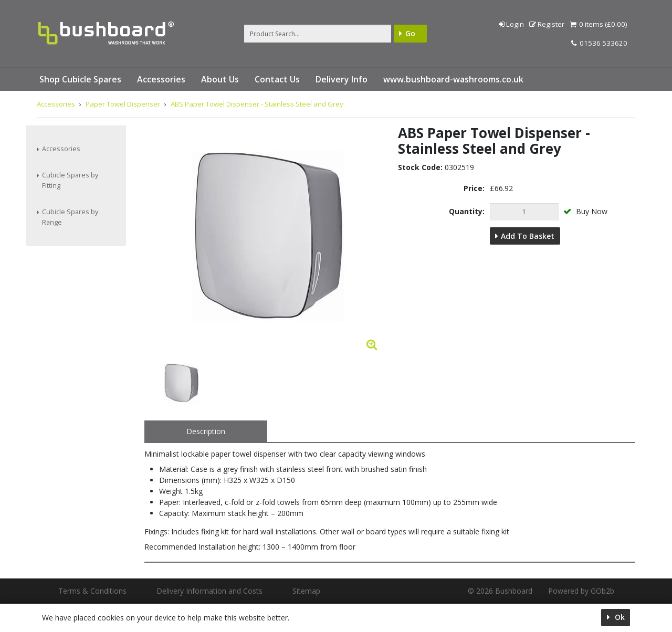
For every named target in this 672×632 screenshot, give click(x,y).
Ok (619, 617)
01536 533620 (599, 43)
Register (547, 24)
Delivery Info (342, 79)
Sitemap (306, 591)
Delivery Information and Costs (209, 591)
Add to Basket (528, 236)
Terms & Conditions (92, 591)
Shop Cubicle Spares (80, 79)
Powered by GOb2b (581, 591)
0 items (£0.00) (598, 24)
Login (511, 24)
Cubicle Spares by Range (70, 217)
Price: (474, 188)
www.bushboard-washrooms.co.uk (453, 79)
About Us (220, 79)
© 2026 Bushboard (500, 591)
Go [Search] (410, 33)
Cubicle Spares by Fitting (70, 180)
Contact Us (277, 79)
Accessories (161, 79)
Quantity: (467, 211)
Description (206, 431)
